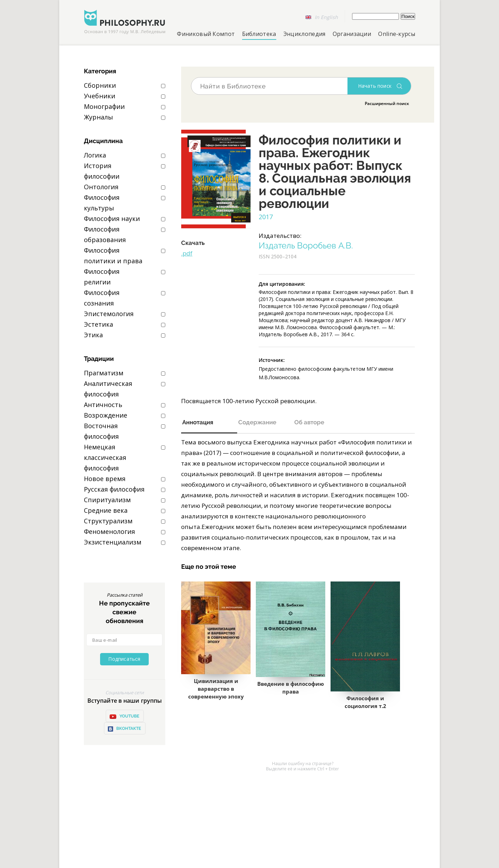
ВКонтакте (124, 729)
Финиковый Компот (206, 34)
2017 (266, 217)
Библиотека (259, 34)
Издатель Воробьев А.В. (306, 246)
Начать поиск (375, 86)
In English (326, 17)
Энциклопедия (304, 34)
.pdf (187, 253)
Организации (352, 34)
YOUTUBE (124, 716)
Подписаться (124, 659)
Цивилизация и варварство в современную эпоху (216, 689)
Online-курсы (397, 34)
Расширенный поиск (387, 103)
